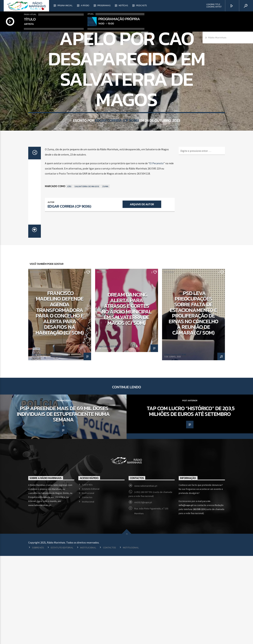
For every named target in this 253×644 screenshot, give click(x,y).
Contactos (87, 585)
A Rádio (85, 5)
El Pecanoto (157, 251)
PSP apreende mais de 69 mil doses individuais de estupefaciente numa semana (63, 502)
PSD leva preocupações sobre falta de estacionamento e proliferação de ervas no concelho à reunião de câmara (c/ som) (193, 401)
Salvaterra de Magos (87, 274)
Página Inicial (65, 5)
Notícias (123, 5)
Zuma (105, 274)
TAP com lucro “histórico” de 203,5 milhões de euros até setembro (191, 499)
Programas (104, 5)
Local (126, 77)
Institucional (88, 581)
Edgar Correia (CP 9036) (117, 174)
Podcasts (142, 5)
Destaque (35, 360)
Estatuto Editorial (91, 577)
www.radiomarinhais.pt (146, 574)
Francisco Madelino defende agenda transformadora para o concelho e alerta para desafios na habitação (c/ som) (60, 401)
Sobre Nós (87, 573)
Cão (69, 274)
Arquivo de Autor (142, 292)
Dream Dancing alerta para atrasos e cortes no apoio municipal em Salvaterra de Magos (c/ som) (126, 397)
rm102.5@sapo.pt (143, 590)
